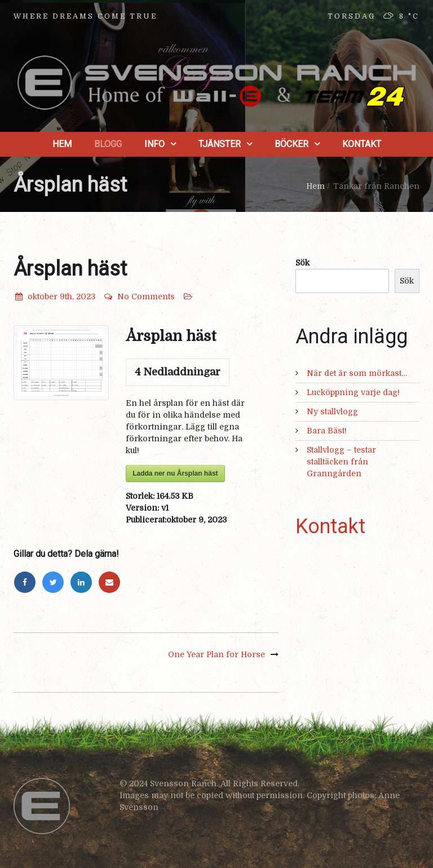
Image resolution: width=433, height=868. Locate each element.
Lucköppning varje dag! (353, 392)
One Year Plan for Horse (216, 654)
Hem (62, 144)
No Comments (139, 296)
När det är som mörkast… (357, 373)
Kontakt (362, 144)
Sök (302, 263)
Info (154, 144)
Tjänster (220, 144)
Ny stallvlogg (332, 411)
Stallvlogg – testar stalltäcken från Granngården (341, 462)
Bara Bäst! (327, 431)
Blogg (108, 144)
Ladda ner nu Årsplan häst (175, 473)
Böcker (291, 144)
